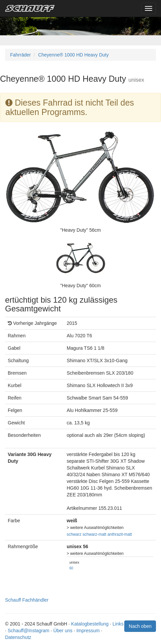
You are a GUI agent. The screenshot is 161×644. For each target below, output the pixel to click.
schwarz (74, 534)
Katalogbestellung (90, 624)
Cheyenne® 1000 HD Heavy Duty (73, 55)
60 (71, 568)
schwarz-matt (94, 534)
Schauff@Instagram (29, 631)
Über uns (63, 631)
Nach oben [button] (140, 626)
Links (118, 624)
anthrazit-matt (120, 534)
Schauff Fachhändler (27, 600)
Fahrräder (20, 55)
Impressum (88, 631)
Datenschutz (18, 637)
